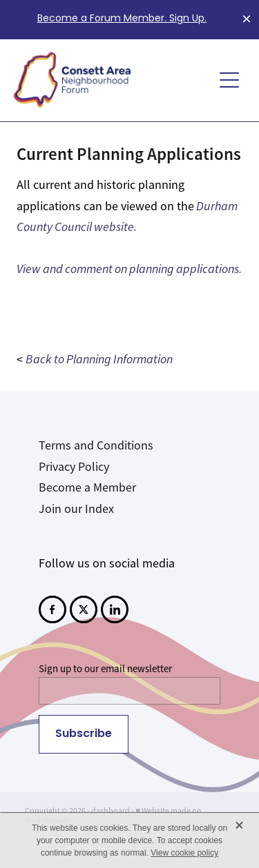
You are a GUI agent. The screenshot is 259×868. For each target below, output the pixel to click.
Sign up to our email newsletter (105, 668)
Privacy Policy (74, 467)
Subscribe (84, 734)
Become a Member (87, 487)
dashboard (111, 811)
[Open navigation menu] (229, 80)
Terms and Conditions (96, 445)
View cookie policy (184, 853)
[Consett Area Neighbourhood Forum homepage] (113, 80)
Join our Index (76, 509)
